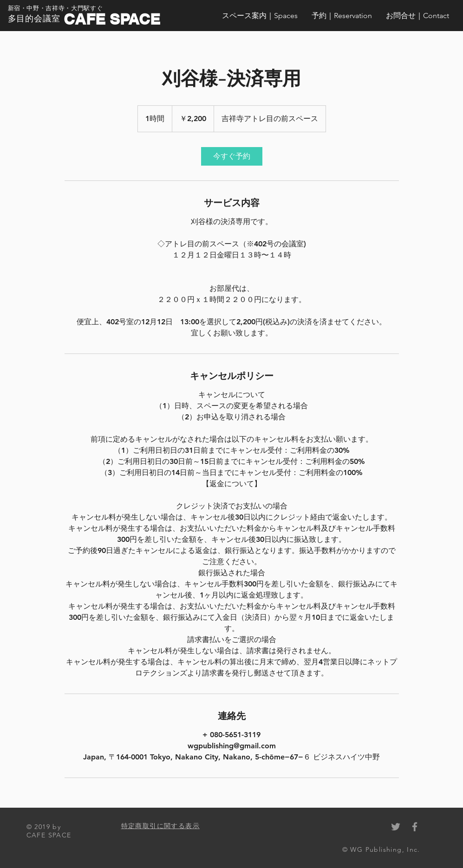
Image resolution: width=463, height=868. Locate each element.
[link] (232, 156)
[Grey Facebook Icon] (415, 827)
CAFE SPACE (112, 19)
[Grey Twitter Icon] (396, 827)
